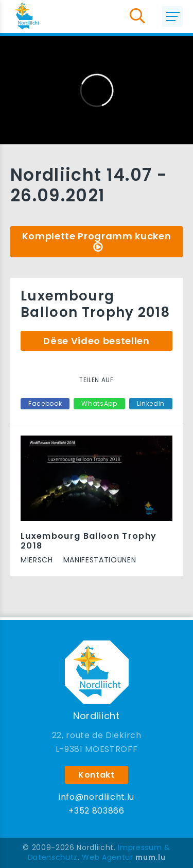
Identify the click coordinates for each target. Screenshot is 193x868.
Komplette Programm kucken (97, 236)
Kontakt (97, 775)
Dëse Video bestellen (96, 341)
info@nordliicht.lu (97, 797)
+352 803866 (96, 811)
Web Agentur (107, 857)
